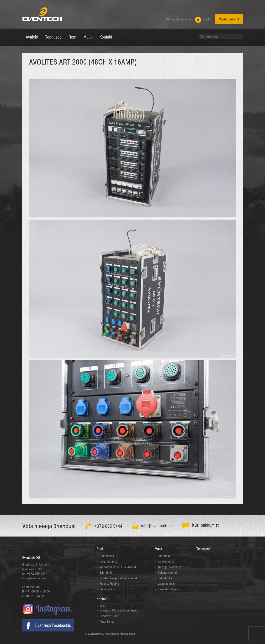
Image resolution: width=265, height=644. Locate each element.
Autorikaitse (107, 622)
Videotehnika (166, 561)
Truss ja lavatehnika (170, 567)
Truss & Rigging (109, 584)
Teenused (203, 549)
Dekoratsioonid (167, 573)
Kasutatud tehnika (169, 589)
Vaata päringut (229, 19)
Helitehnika (107, 556)
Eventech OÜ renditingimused (119, 610)
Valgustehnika (108, 561)
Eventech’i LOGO (111, 616)
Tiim (102, 606)
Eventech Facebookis (53, 625)
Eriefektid (106, 573)
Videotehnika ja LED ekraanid (118, 567)
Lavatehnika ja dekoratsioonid (118, 578)
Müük (158, 549)
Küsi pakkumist (205, 525)
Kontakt (102, 599)
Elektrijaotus (107, 589)
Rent (100, 549)
